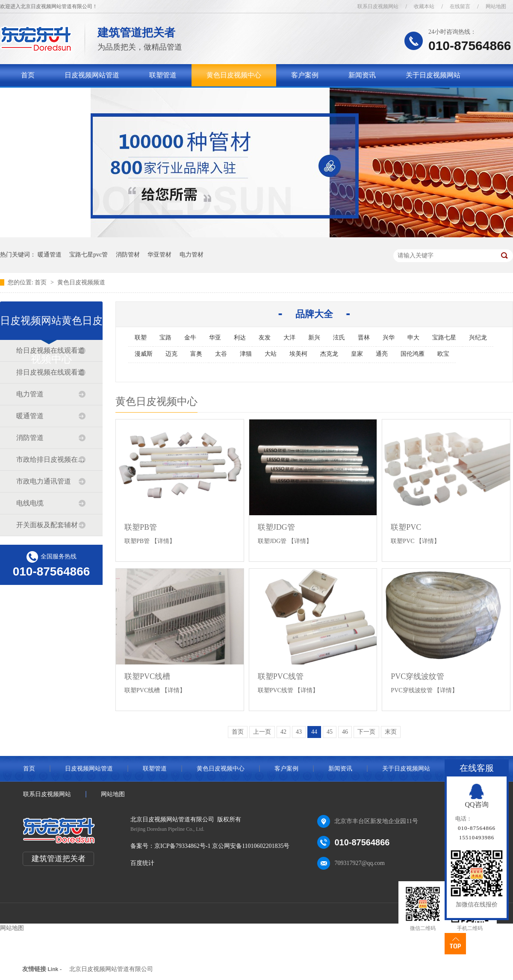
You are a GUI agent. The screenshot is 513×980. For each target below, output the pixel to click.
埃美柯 (298, 354)
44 (314, 732)
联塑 (141, 338)
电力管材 (192, 255)
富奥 (196, 354)
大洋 (289, 338)
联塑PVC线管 (281, 676)
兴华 (389, 338)
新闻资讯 (362, 75)
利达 (240, 338)
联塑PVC (406, 527)
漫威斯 (144, 354)
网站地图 (496, 6)
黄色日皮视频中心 (234, 75)
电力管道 (30, 394)
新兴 (314, 338)
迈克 (171, 354)
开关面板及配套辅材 (47, 525)
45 (330, 732)
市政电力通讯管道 (44, 481)
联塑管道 (163, 75)
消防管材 (128, 255)
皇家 (357, 354)
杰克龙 (329, 354)
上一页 (262, 732)
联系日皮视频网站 (378, 6)
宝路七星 (444, 338)
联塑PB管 (141, 527)
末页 (391, 732)
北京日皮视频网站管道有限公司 (111, 969)
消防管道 (30, 438)
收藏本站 (424, 6)
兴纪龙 (478, 338)
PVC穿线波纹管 (417, 676)
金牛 (190, 338)
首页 (28, 75)
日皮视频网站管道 (92, 75)
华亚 (215, 338)
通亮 (382, 354)
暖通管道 (50, 255)
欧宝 (443, 354)
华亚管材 (159, 255)
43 (299, 732)
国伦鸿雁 (413, 354)
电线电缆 (30, 503)
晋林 (364, 338)
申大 (413, 338)
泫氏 (339, 338)
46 (345, 732)
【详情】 (163, 541)
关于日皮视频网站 (433, 75)
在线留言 (460, 6)
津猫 (246, 354)
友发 (265, 338)
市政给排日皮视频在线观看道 (51, 459)
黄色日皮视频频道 (81, 282)
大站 (271, 354)
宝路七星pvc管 (88, 255)
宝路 (165, 338)
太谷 (221, 354)
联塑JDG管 (276, 527)
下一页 (366, 732)
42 (283, 732)
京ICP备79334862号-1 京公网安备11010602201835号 (222, 846)
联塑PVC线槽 (147, 676)
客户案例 (305, 75)
